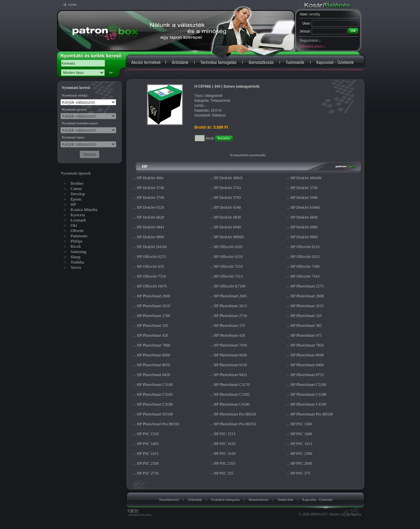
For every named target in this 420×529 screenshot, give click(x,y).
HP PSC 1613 (301, 444)
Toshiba (77, 262)
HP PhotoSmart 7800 (154, 345)
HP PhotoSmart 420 (153, 335)
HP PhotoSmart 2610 (154, 306)
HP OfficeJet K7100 (230, 286)
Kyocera (78, 215)
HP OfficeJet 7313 (228, 276)
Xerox (76, 267)
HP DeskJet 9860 (304, 237)
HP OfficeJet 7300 (305, 266)
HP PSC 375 (300, 473)
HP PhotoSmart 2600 (154, 296)
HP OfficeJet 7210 (228, 266)
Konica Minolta (84, 210)
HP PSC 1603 (148, 444)
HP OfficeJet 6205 (228, 247)
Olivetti (77, 231)
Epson (76, 199)
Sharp (75, 257)
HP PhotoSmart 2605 (230, 296)
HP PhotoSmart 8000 (154, 355)
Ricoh (76, 246)
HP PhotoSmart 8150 (230, 365)
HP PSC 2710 (148, 473)
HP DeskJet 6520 (150, 207)
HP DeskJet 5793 (227, 198)
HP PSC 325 (223, 473)
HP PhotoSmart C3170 (232, 385)
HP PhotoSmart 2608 (307, 296)
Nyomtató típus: (73, 137)
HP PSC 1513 (224, 434)
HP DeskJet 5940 (304, 198)
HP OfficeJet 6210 (305, 247)
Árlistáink (195, 500)
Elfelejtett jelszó (312, 46)
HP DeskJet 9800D (229, 237)
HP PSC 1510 (148, 434)
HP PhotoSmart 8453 (230, 375)
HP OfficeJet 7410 (305, 276)
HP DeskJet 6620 (150, 217)
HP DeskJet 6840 (304, 217)
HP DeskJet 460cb (228, 178)
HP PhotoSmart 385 (306, 326)
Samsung (78, 252)
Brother (77, 183)
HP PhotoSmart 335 (153, 326)
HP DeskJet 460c (150, 178)
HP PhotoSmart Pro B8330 (235, 414)
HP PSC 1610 (224, 444)
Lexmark (78, 220)
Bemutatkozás (259, 500)
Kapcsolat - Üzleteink (317, 500)
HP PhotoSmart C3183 (155, 394)
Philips (76, 241)
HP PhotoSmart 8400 (307, 365)
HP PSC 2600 (301, 463)
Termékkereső (169, 500)
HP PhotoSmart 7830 (230, 345)
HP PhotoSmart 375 (229, 326)
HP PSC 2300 (301, 454)
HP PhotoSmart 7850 (307, 345)
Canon (76, 189)
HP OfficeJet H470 (152, 286)
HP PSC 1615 (148, 454)
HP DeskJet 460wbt (306, 178)
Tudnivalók (285, 500)
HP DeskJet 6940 (227, 227)
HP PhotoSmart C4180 (232, 404)
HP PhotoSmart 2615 (307, 306)
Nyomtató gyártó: (74, 109)
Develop (78, 194)
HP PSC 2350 (148, 463)
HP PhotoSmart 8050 (154, 365)
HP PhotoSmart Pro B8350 (158, 424)
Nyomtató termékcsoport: (80, 123)
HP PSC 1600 (301, 434)
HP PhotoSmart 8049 (307, 355)
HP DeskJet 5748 (150, 198)
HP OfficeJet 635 (150, 266)
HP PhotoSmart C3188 (308, 394)
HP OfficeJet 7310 (151, 276)
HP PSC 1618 (224, 454)
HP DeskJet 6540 (227, 207)
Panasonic (79, 236)
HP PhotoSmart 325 (306, 316)
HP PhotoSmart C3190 (155, 404)
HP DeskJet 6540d (305, 207)
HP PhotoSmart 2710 (230, 316)
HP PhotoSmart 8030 (230, 355)
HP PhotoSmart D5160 (155, 414)
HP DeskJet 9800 (150, 237)
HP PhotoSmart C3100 (155, 385)
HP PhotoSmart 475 (306, 335)
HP (73, 204)
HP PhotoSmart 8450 (154, 375)
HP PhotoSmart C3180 (308, 385)
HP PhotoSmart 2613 (230, 306)
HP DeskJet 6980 (304, 227)
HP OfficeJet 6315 (305, 257)
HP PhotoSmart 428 (229, 335)
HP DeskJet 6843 (150, 227)
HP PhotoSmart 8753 (307, 375)
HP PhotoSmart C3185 (232, 394)
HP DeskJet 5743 (227, 188)
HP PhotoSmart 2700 (154, 316)
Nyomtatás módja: (75, 95)
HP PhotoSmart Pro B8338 (312, 414)
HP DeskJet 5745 (304, 188)
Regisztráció (310, 41)
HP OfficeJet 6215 (151, 257)
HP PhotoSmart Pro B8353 (235, 424)
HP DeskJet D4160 (152, 247)
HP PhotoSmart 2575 (307, 286)
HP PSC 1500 (301, 424)
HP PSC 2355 (224, 463)
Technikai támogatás (225, 500)
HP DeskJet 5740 (150, 188)
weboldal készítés (139, 513)
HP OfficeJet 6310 (228, 257)
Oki (74, 225)
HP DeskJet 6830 (227, 217)
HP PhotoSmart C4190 (308, 404)
